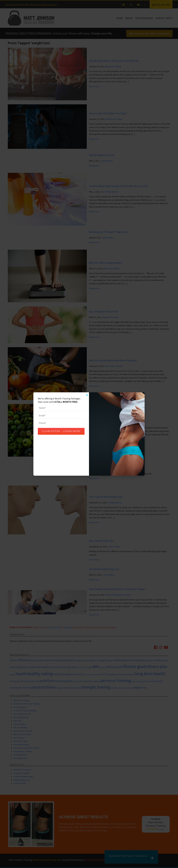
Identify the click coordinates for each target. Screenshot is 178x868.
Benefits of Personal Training (26, 704)
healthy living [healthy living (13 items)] (61, 674)
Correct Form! (20, 783)
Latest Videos (107, 161)
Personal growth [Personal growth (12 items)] (64, 681)
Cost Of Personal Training (25, 710)
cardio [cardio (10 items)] (74, 667)
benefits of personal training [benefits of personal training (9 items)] (56, 667)
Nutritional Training (114, 119)
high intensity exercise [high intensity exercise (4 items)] (90, 675)
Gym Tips (17, 721)
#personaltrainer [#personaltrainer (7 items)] (37, 660)
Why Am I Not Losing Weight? (106, 263)
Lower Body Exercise (101, 463)
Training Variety (115, 502)
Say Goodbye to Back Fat (103, 311)
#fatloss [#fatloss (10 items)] (14, 660)
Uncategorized (20, 758)
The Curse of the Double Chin (106, 497)
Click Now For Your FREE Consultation (149, 33)
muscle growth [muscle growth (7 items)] (16, 681)
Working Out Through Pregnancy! (108, 232)
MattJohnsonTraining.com (48, 860)
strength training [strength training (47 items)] (96, 687)
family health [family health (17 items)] (115, 667)
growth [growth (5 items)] (13, 674)
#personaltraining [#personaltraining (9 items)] (54, 660)
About (129, 18)
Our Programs (144, 18)
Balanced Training (113, 66)
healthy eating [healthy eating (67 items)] (40, 673)
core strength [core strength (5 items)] (87, 667)
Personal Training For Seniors (118, 595)
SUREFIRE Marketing (95, 860)
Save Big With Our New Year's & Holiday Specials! (31, 5)
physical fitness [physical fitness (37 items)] (44, 687)
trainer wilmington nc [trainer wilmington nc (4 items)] (125, 688)
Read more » (94, 86)
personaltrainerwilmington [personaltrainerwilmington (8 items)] (87, 681)
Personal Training (21, 744)
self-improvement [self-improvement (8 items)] (72, 688)
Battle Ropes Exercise (102, 155)
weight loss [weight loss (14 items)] (140, 687)
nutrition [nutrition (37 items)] (47, 680)
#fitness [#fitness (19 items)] (24, 660)
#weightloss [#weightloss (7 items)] (92, 660)
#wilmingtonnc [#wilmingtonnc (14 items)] (123, 660)
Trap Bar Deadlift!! (22, 773)
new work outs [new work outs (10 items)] (31, 681)
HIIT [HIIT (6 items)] (100, 674)
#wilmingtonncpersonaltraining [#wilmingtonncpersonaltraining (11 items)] (150, 660)
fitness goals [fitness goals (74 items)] (135, 666)
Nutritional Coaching (23, 731)
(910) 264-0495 (54, 627)
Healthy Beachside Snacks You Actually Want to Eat (119, 186)
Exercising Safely (21, 717)
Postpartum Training (23, 751)
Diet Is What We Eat (109, 192)
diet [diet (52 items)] (96, 666)
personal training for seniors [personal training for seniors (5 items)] (142, 681)
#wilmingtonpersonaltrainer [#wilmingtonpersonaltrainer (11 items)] (25, 667)
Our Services (19, 738)
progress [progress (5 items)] (60, 688)
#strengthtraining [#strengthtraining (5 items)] (80, 660)
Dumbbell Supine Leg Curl (104, 569)
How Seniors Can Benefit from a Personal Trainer (117, 589)
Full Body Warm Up (22, 780)
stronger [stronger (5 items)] (114, 688)
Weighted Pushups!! (22, 770)
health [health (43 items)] (21, 674)
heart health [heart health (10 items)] (75, 674)
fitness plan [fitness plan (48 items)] (157, 666)
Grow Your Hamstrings (23, 776)
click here (68, 627)
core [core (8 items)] (79, 667)
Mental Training (20, 727)
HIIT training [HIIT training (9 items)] (108, 674)
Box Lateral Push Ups (101, 541)
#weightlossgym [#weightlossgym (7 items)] (106, 660)
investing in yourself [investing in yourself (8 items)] (125, 674)
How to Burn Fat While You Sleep (108, 113)
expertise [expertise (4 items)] (103, 667)
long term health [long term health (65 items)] (150, 673)
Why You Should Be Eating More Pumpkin (113, 360)
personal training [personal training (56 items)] (116, 680)
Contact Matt (164, 18)
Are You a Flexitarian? (101, 417)
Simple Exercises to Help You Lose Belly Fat (114, 61)
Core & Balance (20, 707)
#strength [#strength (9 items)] (68, 660)
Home (120, 18)
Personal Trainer (21, 741)
